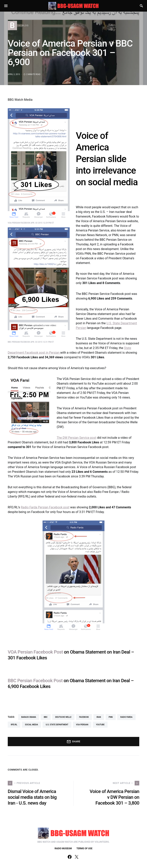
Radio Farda (126, 717)
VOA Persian (82, 725)
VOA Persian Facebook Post (35, 652)
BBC (46, 717)
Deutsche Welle (63, 717)
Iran (99, 717)
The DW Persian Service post (76, 438)
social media (31, 725)
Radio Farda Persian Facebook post (45, 507)
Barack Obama (29, 717)
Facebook (84, 717)
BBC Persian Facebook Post (35, 681)
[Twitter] (77, 857)
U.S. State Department (57, 725)
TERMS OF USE (84, 848)
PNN (111, 717)
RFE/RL (14, 725)
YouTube (100, 725)
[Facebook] (70, 857)
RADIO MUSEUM (63, 848)
